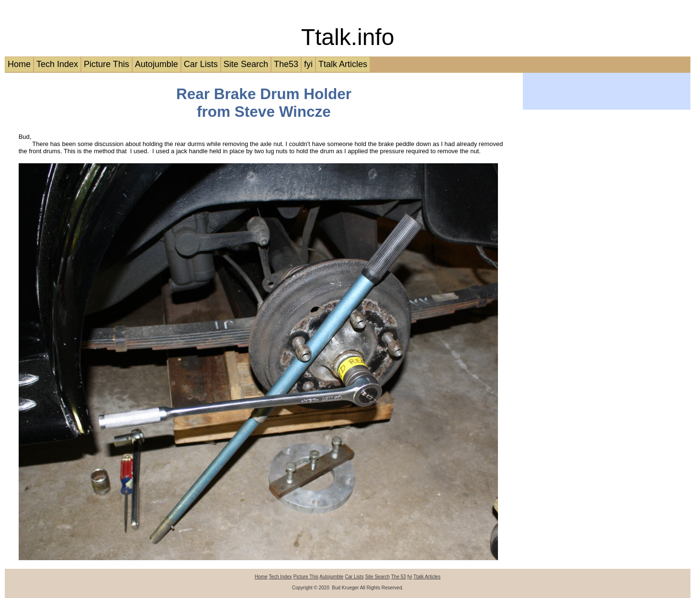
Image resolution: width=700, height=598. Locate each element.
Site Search (246, 64)
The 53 (399, 577)
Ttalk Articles (343, 64)
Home (19, 64)
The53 (286, 64)
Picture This (107, 64)
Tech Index (57, 64)
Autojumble (157, 64)
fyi (308, 64)
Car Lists (201, 64)
